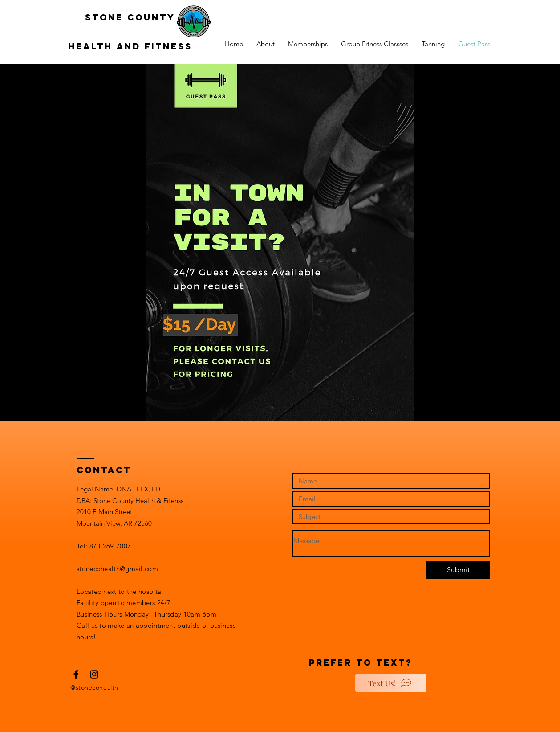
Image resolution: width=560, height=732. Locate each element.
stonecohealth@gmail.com (117, 569)
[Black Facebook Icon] (76, 674)
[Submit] (458, 570)
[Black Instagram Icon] (94, 674)
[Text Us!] (391, 683)
